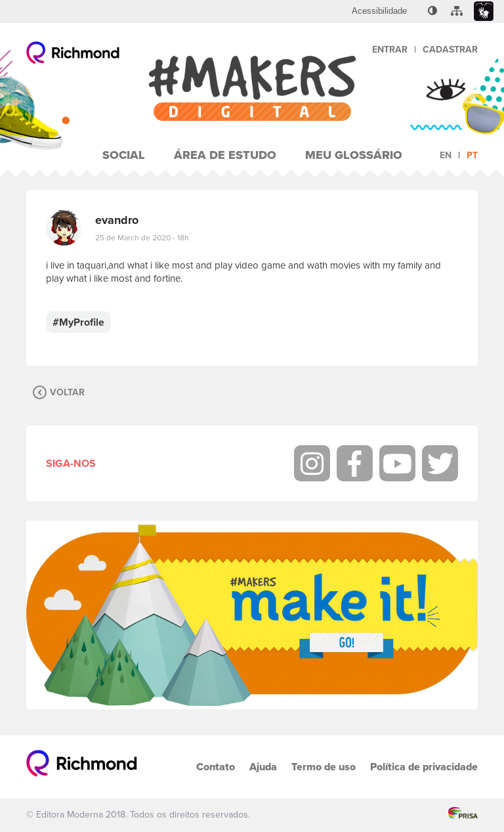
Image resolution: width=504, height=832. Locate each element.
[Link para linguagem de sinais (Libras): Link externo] (484, 11)
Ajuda (263, 767)
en (446, 155)
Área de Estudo (225, 155)
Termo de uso (324, 767)
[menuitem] (379, 11)
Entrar (390, 50)
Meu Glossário (354, 155)
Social (124, 155)
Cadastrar (450, 50)
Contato (216, 767)
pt (472, 155)
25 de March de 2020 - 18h (142, 238)
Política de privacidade (424, 767)
